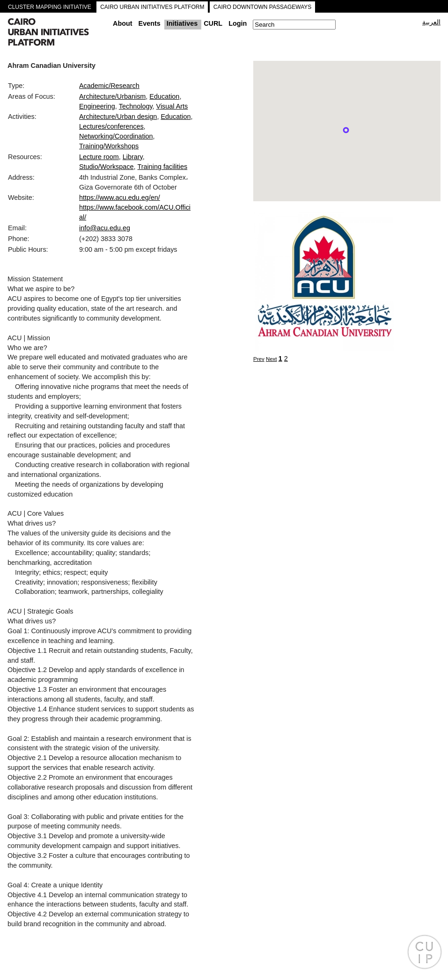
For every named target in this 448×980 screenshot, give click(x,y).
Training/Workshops (109, 146)
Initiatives (182, 23)
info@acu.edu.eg (105, 228)
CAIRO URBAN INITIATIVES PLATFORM (152, 7)
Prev (259, 359)
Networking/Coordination (116, 136)
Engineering (97, 106)
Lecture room (99, 157)
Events (150, 23)
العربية (431, 22)
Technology (136, 106)
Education (164, 96)
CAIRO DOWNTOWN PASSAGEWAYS (263, 7)
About (123, 23)
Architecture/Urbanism (112, 96)
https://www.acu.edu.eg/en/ (120, 197)
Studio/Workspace (106, 167)
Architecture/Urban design (118, 117)
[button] (346, 130)
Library (133, 157)
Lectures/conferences (111, 126)
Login (238, 23)
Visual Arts (172, 106)
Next (272, 359)
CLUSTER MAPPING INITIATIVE (50, 7)
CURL (213, 23)
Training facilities (163, 167)
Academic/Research (109, 86)
